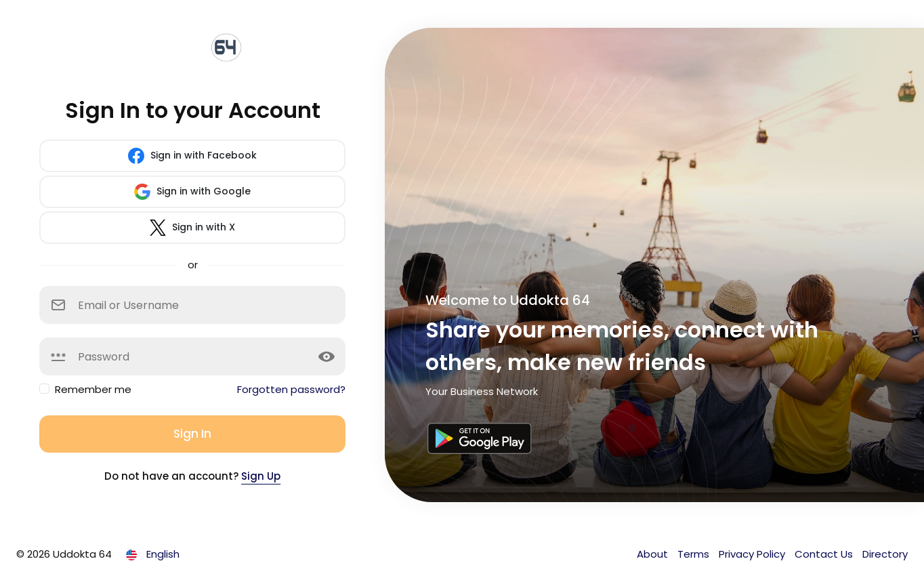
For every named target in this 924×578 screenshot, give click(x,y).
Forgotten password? (291, 389)
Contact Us (825, 554)
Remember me (93, 389)
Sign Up (261, 476)
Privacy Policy (753, 554)
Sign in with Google (192, 192)
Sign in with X (192, 228)
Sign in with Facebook (192, 156)
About (654, 554)
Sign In (192, 434)
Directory (885, 554)
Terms (695, 554)
